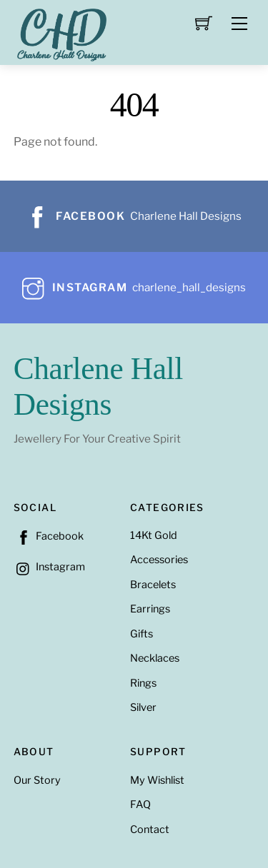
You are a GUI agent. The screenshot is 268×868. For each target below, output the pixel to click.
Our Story (37, 780)
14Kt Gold (154, 535)
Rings (143, 683)
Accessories (159, 560)
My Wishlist (157, 780)
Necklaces (155, 658)
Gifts (142, 634)
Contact (150, 829)
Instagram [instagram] (49, 567)
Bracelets (153, 585)
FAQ (140, 804)
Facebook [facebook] (49, 536)
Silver (143, 707)
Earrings (150, 609)
